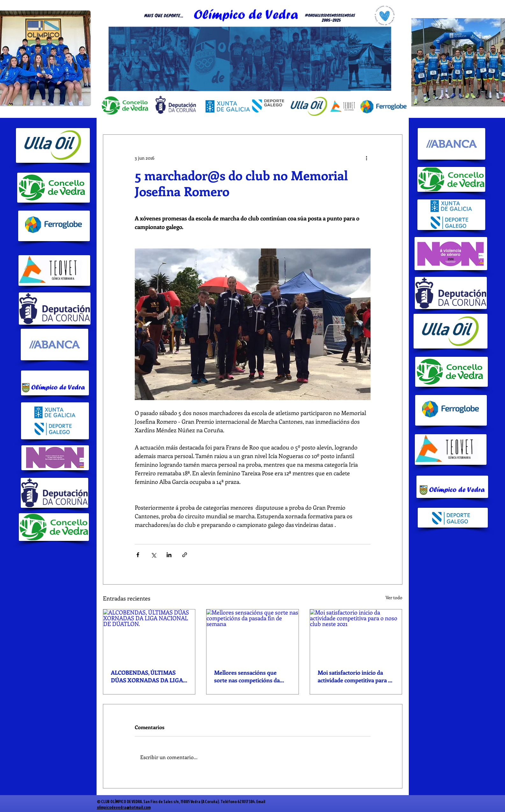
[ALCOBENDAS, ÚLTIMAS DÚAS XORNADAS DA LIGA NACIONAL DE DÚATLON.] (149, 635)
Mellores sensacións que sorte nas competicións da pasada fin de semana (247, 676)
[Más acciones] (367, 158)
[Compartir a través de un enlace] (185, 555)
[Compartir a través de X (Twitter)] (153, 555)
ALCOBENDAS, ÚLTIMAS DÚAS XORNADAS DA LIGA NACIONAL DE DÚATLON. (147, 676)
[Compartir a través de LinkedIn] (169, 555)
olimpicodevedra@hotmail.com (124, 807)
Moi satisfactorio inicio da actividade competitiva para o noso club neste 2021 (354, 676)
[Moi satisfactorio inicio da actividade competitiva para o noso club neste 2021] (356, 635)
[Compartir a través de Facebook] (138, 555)
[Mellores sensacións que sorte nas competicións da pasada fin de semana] (252, 635)
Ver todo (394, 597)
